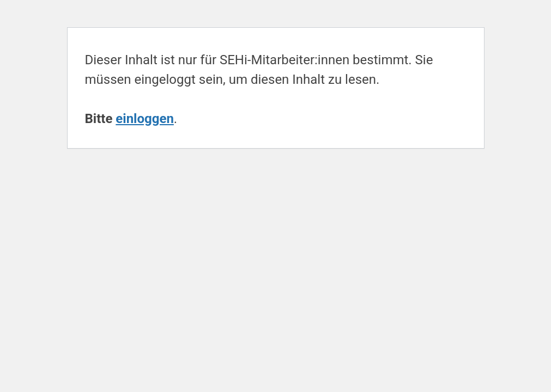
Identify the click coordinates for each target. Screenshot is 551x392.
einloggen (145, 119)
